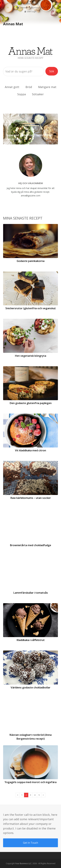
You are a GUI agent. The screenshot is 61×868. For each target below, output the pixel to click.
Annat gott (12, 87)
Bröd (29, 87)
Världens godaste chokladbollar (30, 687)
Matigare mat (47, 87)
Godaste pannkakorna (31, 261)
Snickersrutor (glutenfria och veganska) (30, 308)
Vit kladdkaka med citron (30, 450)
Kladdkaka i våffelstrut (31, 640)
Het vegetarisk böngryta (30, 356)
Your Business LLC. (24, 863)
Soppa (22, 94)
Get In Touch (30, 843)
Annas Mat (13, 24)
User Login (32, 11)
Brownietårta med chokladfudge (30, 545)
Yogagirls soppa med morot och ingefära (31, 782)
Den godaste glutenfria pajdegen (31, 403)
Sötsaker (38, 94)
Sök (54, 71)
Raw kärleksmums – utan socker (31, 498)
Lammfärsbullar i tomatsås (31, 593)
